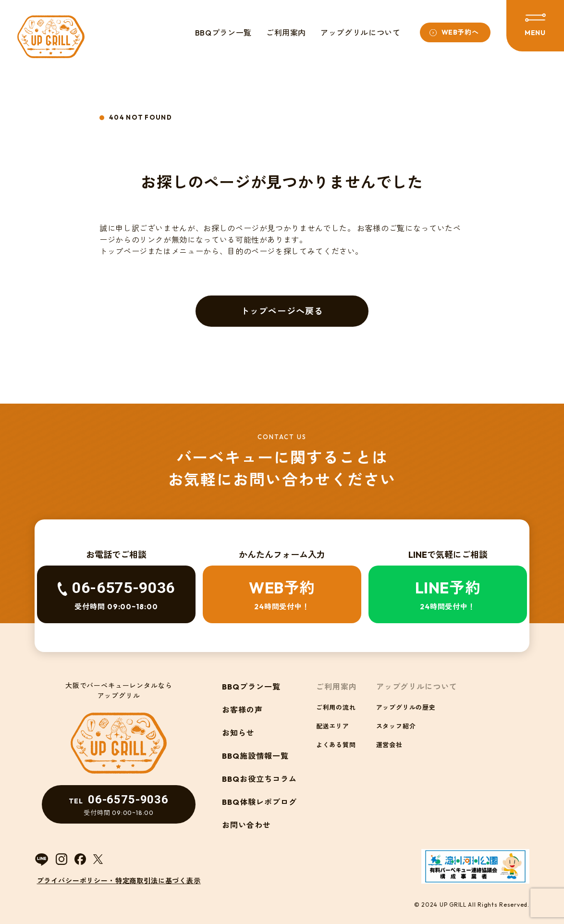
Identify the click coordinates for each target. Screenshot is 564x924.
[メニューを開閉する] (535, 26)
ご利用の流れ (336, 707)
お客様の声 (242, 710)
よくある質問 (336, 745)
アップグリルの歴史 (406, 707)
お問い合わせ (246, 825)
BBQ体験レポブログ (259, 802)
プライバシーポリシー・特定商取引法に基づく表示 (119, 881)
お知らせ (238, 733)
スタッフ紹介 (396, 726)
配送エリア (333, 726)
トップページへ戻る (282, 311)
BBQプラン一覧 (223, 33)
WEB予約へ (460, 32)
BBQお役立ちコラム (259, 779)
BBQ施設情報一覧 (255, 756)
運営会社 (389, 745)
